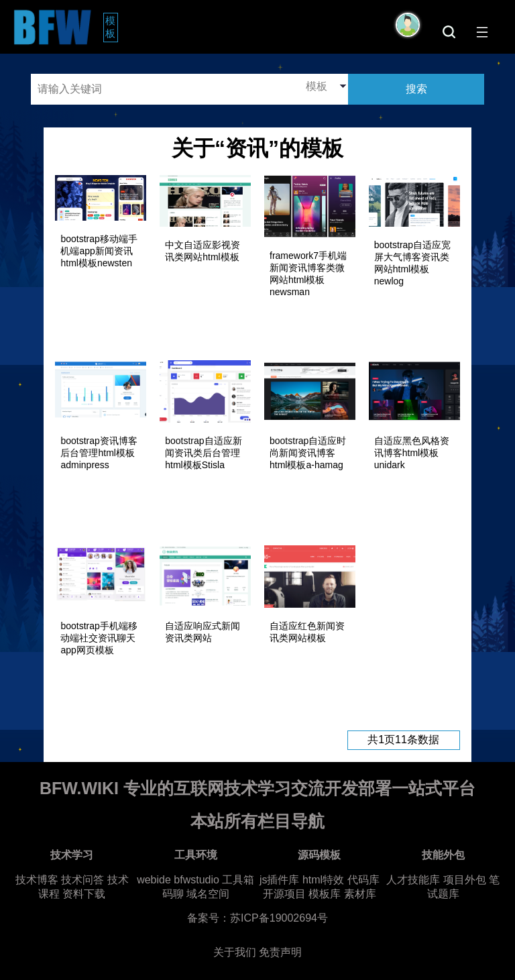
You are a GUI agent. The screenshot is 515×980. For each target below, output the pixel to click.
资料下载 (84, 894)
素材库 (360, 894)
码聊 (173, 894)
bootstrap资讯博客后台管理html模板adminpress (99, 453)
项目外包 (465, 880)
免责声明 (280, 952)
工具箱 (238, 880)
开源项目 (284, 894)
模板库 (325, 894)
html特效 (323, 880)
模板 (112, 27)
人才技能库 (413, 880)
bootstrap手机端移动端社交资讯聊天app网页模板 (99, 638)
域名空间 (208, 894)
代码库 (363, 880)
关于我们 (235, 952)
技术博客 (37, 880)
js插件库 (280, 880)
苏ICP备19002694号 (279, 918)
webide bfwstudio (179, 880)
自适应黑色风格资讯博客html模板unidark (412, 453)
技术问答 (82, 880)
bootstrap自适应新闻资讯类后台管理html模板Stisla (203, 453)
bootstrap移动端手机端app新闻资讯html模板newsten (99, 251)
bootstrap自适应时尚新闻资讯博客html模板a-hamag (308, 453)
